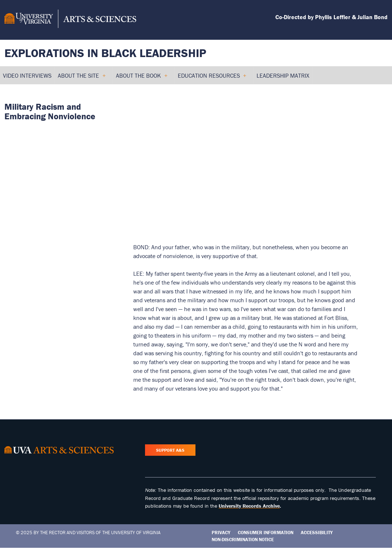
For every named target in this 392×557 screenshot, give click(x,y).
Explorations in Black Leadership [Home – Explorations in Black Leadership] (105, 53)
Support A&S (170, 450)
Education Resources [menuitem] (212, 78)
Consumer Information (266, 533)
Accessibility (317, 533)
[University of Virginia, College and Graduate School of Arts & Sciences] (70, 20)
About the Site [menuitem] (82, 78)
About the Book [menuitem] (142, 78)
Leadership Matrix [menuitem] (283, 75)
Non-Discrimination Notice (243, 540)
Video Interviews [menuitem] (27, 75)
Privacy (221, 533)
